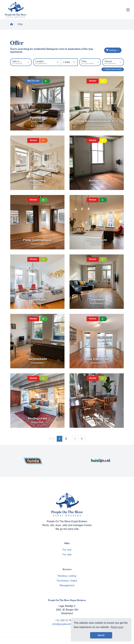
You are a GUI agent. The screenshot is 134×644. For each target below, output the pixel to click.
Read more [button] (117, 627)
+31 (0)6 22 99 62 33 (67, 620)
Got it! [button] (101, 635)
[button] (113, 69)
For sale (67, 555)
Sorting (113, 50)
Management (67, 585)
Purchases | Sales (67, 581)
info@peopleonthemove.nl (67, 624)
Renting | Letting (67, 576)
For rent (67, 550)
